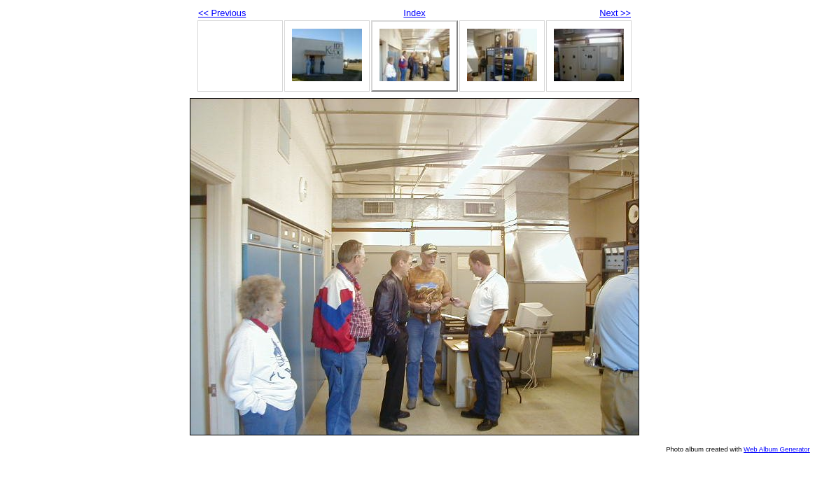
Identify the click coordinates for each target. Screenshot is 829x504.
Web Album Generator (777, 449)
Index (414, 13)
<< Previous (222, 13)
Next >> (615, 13)
